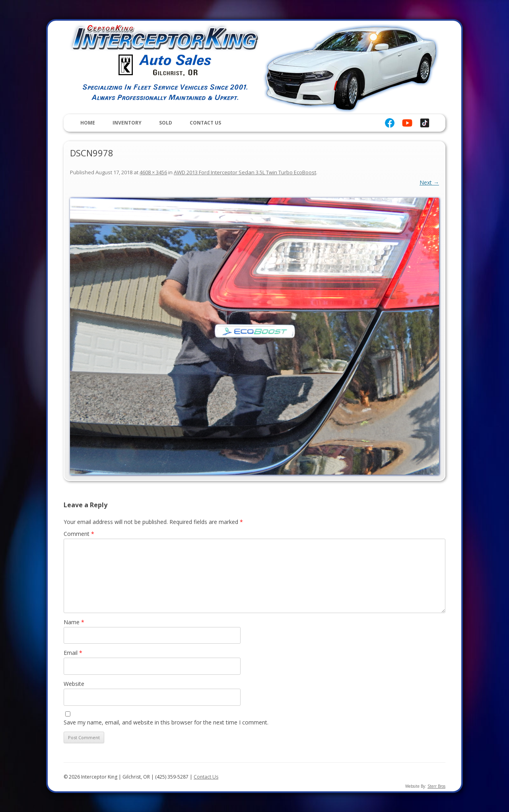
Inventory (127, 123)
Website (74, 684)
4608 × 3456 (153, 172)
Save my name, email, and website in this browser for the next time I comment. (166, 722)
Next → (429, 182)
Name (74, 622)
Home (88, 123)
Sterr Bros (436, 786)
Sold (166, 123)
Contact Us (205, 123)
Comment (79, 534)
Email (73, 653)
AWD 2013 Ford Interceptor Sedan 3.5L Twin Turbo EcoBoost (245, 172)
